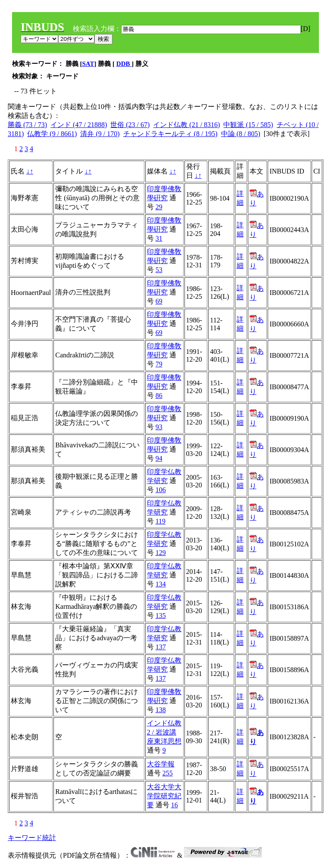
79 (159, 364)
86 (159, 395)
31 (159, 238)
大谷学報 (161, 764)
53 (159, 270)
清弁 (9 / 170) (100, 134)
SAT (88, 64)
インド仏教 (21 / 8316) (186, 125)
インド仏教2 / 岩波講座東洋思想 (164, 732)
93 (159, 427)
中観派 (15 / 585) (248, 125)
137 (161, 647)
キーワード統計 (32, 838)
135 (161, 615)
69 (159, 301)
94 (159, 458)
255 (168, 773)
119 (161, 521)
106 (161, 490)
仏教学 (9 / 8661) (52, 134)
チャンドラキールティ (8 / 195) (170, 134)
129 (161, 553)
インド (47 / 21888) (79, 125)
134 (161, 584)
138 (161, 710)
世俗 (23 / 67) (130, 125)
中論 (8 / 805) (241, 134)
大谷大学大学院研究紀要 (164, 796)
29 (159, 207)
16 (175, 805)
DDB (124, 64)
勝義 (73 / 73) (27, 125)
